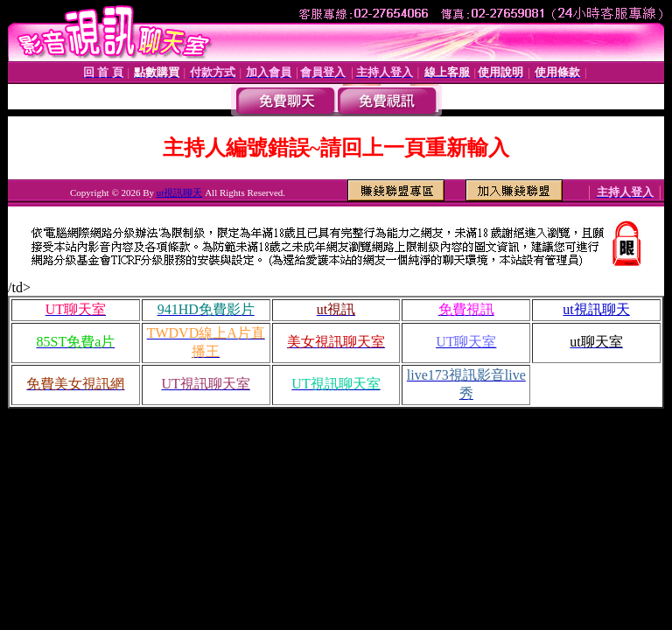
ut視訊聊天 (180, 192)
